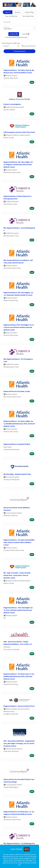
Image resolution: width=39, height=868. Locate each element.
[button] (26, 34)
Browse (18, 12)
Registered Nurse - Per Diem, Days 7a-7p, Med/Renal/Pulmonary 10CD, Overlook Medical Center (19, 676)
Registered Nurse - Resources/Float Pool (19, 706)
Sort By (6, 46)
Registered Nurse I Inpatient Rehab (17, 444)
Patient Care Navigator (12, 104)
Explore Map (29, 12)
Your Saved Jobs (28, 16)
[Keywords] (19, 22)
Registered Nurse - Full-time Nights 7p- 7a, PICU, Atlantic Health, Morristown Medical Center (18, 610)
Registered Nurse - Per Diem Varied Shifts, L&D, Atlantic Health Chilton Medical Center (19, 542)
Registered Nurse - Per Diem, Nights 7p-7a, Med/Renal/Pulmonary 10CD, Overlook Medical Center (19, 424)
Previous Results (20, 51)
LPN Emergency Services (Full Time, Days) (19, 132)
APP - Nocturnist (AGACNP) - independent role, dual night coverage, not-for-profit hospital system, (19, 743)
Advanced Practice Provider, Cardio (17, 391)
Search (8, 12)
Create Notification (29, 46)
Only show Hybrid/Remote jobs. (16, 37)
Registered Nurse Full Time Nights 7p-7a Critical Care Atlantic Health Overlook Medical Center (19, 327)
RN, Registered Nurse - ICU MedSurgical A (19, 843)
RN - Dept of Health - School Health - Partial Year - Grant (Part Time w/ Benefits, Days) (17, 575)
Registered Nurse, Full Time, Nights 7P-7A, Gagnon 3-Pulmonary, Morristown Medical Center (18, 164)
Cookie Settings (16, 849)
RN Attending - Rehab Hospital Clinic (17, 474)
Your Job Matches (11, 16)
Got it (27, 849)
